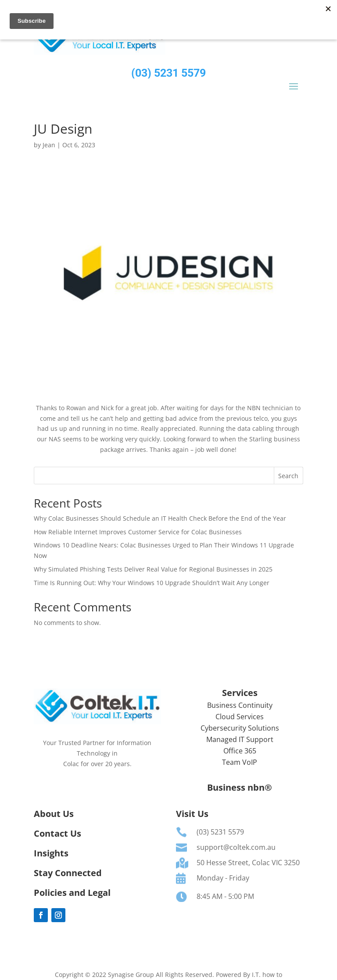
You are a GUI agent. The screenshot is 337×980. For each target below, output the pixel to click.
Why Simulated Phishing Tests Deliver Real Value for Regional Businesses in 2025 (153, 569)
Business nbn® (240, 787)
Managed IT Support (240, 739)
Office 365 (240, 751)
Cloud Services (240, 717)
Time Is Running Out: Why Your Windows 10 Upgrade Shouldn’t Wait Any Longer (152, 583)
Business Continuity (240, 705)
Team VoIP (240, 762)
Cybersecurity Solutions (240, 728)
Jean (49, 145)
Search (288, 476)
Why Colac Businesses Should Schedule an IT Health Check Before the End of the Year (160, 518)
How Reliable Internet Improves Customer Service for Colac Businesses (138, 532)
